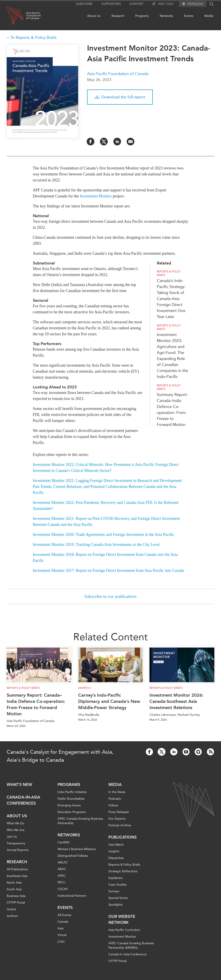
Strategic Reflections (123, 871)
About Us (94, 16)
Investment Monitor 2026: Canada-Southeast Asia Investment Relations (176, 701)
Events (189, 16)
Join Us (12, 837)
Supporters (111, 4)
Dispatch (84, 688)
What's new (19, 785)
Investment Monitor (96, 196)
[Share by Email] (130, 142)
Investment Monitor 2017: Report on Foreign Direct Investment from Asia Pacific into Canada (109, 571)
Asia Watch (116, 845)
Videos (113, 805)
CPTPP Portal (16, 903)
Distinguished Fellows (73, 856)
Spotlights (115, 905)
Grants (11, 909)
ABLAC (63, 862)
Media (209, 16)
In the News (117, 792)
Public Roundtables (71, 799)
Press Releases (119, 812)
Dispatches (116, 858)
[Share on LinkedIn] (117, 142)
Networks (166, 16)
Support (136, 4)
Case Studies (117, 885)
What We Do (15, 823)
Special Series (118, 898)
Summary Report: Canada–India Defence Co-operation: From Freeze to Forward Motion (36, 704)
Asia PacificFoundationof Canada (33, 16)
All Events (64, 915)
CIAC (61, 942)
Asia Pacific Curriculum (124, 930)
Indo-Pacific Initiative (72, 792)
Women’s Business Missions (77, 849)
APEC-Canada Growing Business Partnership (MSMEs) (131, 945)
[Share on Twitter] (104, 142)
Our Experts (117, 819)
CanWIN (63, 842)
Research (118, 16)
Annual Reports (18, 850)
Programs (142, 16)
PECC (62, 882)
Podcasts (115, 799)
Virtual (62, 935)
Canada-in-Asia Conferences (23, 800)
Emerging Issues (69, 805)
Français (195, 4)
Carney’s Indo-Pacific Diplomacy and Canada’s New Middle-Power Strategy (109, 701)
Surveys (114, 891)
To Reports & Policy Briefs (34, 38)
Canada (63, 922)
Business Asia (16, 896)
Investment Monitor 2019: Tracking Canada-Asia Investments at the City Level (96, 545)
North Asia (14, 883)
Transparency (16, 843)
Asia (60, 928)
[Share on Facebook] (91, 142)
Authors (12, 916)
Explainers (115, 878)
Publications (122, 837)
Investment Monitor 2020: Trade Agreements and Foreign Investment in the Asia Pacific (104, 535)
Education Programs (72, 812)
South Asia (14, 889)
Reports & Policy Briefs (169, 273)
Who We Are (16, 830)
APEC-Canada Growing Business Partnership (80, 821)
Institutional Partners (72, 896)
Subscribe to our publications (110, 596)
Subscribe (84, 4)
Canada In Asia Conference (127, 954)
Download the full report (120, 97)
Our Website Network (122, 919)
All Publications (17, 869)
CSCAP (63, 889)
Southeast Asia (17, 876)
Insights (114, 851)
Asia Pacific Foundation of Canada (118, 74)
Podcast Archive (120, 825)
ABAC (62, 869)
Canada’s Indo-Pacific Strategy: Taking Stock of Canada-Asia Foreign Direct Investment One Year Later (171, 299)
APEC (62, 876)
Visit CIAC (163, 4)
